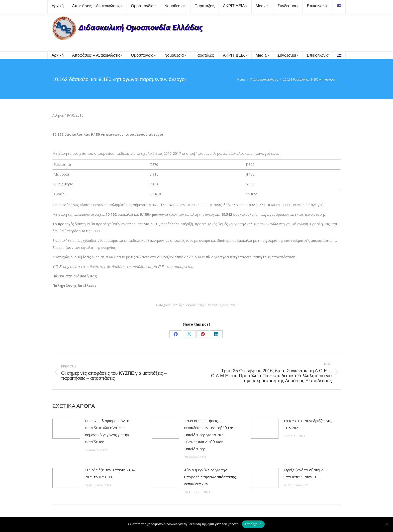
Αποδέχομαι (253, 524)
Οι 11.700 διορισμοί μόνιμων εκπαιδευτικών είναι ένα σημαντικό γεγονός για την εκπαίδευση (109, 431)
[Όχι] (387, 524)
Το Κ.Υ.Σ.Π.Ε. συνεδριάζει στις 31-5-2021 (308, 424)
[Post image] (66, 429)
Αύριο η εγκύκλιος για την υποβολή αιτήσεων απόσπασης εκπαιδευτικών (210, 477)
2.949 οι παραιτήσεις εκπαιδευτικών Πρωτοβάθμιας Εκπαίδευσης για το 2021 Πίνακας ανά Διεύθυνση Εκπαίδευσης (209, 435)
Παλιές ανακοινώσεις (188, 305)
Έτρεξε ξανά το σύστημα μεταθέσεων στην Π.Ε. (303, 473)
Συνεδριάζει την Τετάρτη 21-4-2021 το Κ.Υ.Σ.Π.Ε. (110, 473)
